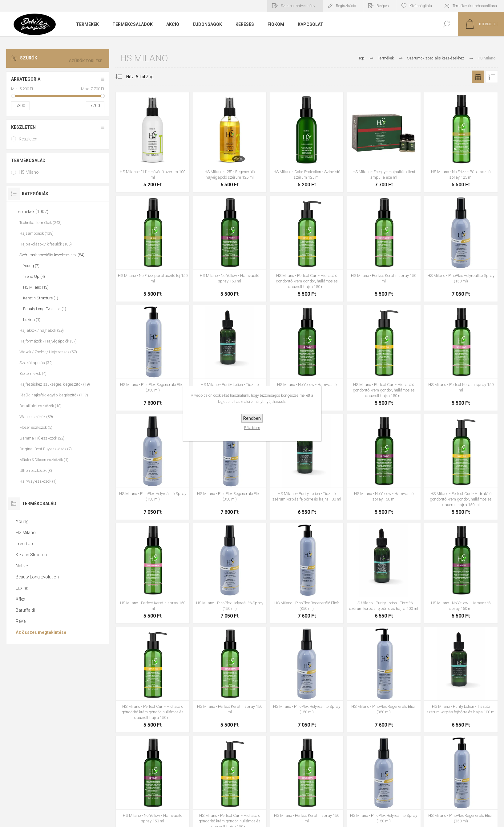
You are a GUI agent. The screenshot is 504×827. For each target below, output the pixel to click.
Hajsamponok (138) (36, 233)
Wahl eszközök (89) (36, 417)
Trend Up (24, 544)
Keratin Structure (32, 555)
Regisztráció (346, 6)
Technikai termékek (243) (40, 223)
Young (22, 521)
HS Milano (29, 172)
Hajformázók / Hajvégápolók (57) (48, 341)
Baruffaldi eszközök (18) (40, 406)
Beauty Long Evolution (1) (45, 309)
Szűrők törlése (89, 58)
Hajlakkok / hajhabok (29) (42, 330)
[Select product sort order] (135, 77)
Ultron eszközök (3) (36, 470)
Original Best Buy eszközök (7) (46, 449)
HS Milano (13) (36, 287)
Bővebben (252, 428)
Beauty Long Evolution (37, 577)
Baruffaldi (25, 610)
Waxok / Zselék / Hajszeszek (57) (48, 352)
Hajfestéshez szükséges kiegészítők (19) (55, 384)
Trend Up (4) (34, 276)
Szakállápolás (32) (36, 363)
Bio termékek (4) (33, 373)
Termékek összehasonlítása (475, 6)
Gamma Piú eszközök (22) (42, 438)
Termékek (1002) (32, 212)
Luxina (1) (32, 320)
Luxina (22, 588)
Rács (478, 77)
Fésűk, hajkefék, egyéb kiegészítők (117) (54, 395)
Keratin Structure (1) (41, 298)
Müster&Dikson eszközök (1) (44, 460)
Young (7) (31, 266)
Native (22, 566)
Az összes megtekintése (41, 632)
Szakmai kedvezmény (298, 6)
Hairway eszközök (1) (38, 481)
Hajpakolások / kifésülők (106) (46, 244)
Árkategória (26, 79)
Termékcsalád (28, 160)
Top (361, 58)
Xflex (20, 599)
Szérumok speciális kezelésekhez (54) (52, 255)
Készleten (23, 127)
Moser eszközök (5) (36, 427)
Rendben (252, 418)
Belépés (383, 6)
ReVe (21, 621)
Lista (492, 77)
